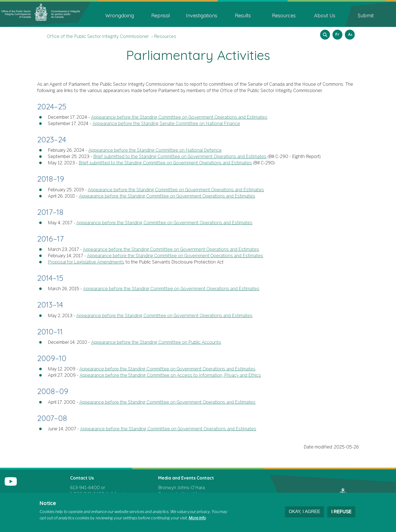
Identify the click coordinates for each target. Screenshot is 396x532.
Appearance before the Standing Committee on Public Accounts (156, 342)
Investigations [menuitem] (202, 16)
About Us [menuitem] (325, 16)
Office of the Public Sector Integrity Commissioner (98, 36)
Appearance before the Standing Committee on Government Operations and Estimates (179, 117)
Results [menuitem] (243, 16)
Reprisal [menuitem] (160, 16)
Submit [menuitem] (366, 16)
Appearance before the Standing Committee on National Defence (155, 150)
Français (337, 33)
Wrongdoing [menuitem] (120, 16)
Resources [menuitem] (284, 16)
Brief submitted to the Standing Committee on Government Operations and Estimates (180, 156)
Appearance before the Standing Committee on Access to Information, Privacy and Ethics (170, 375)
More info (197, 518)
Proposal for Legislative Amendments (86, 262)
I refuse (341, 512)
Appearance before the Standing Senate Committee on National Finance (166, 124)
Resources (165, 36)
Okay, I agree (304, 512)
